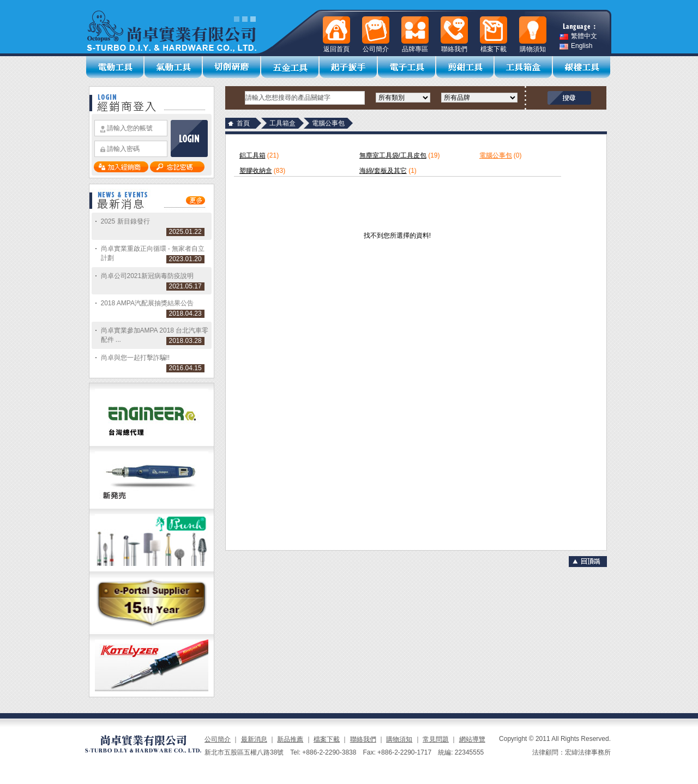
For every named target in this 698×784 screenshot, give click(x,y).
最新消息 (254, 739)
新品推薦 (290, 739)
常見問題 (436, 739)
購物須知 (399, 739)
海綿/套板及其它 (383, 171)
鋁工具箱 (252, 155)
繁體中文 (578, 36)
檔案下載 (327, 739)
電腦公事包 (496, 155)
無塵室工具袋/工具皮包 (393, 155)
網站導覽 (472, 739)
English (576, 46)
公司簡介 (218, 739)
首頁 (243, 123)
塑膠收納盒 (256, 171)
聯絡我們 (363, 739)
